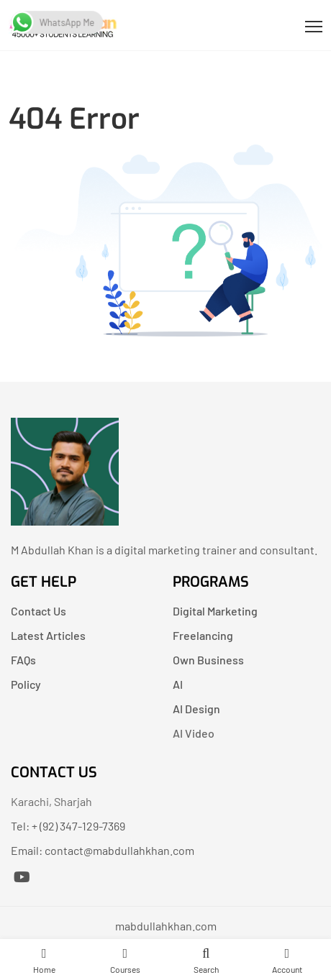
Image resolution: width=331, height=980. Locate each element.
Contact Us (38, 611)
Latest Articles (48, 635)
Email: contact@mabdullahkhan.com (103, 850)
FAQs (23, 660)
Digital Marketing (215, 611)
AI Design (196, 709)
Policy (26, 684)
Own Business (208, 660)
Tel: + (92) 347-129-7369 (68, 826)
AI (178, 684)
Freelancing (203, 635)
